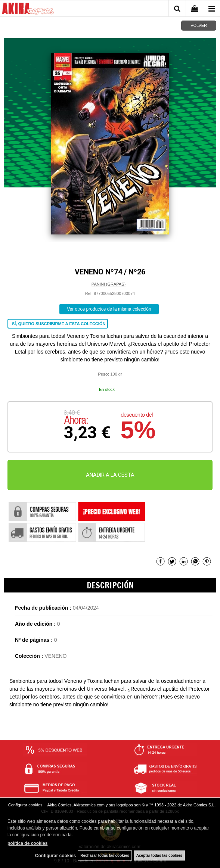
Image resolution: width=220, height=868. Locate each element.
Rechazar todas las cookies (105, 855)
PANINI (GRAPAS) (109, 284)
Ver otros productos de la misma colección (109, 309)
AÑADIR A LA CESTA (110, 475)
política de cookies (27, 843)
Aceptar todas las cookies (159, 855)
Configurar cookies (26, 805)
